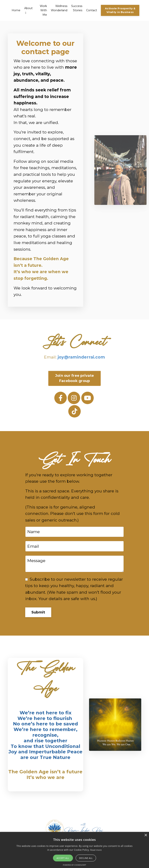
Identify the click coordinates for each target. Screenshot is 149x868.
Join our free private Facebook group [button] (74, 378)
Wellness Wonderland (59, 8)
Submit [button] (38, 612)
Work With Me (43, 10)
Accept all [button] (63, 858)
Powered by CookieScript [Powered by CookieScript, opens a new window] (74, 865)
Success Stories (77, 8)
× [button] (146, 835)
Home (16, 10)
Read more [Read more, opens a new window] (96, 850)
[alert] (74, 850)
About (28, 10)
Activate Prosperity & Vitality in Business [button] (120, 10)
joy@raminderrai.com (81, 357)
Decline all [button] (86, 858)
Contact (92, 10)
